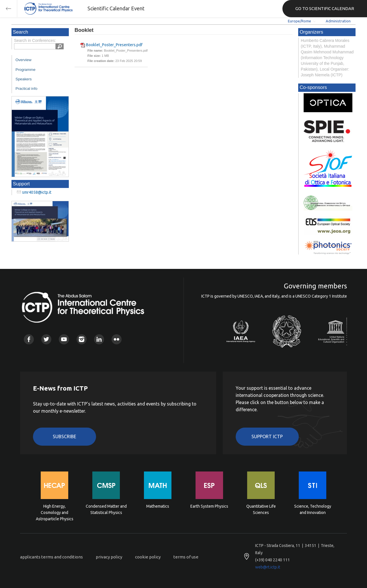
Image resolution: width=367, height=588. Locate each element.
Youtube (64, 339)
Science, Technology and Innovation (313, 509)
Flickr (117, 339)
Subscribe (65, 436)
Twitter (46, 339)
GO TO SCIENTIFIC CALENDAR (325, 8)
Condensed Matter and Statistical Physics (106, 509)
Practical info (26, 89)
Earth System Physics (209, 506)
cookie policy (148, 557)
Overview (24, 60)
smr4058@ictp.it (37, 192)
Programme (26, 70)
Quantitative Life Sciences (261, 509)
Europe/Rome (299, 21)
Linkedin (99, 339)
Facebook (29, 339)
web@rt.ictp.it (268, 567)
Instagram (82, 339)
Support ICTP (267, 436)
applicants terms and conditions (51, 557)
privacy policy (109, 557)
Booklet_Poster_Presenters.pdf (114, 45)
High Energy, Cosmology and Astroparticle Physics (55, 512)
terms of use (186, 557)
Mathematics (158, 506)
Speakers (24, 79)
